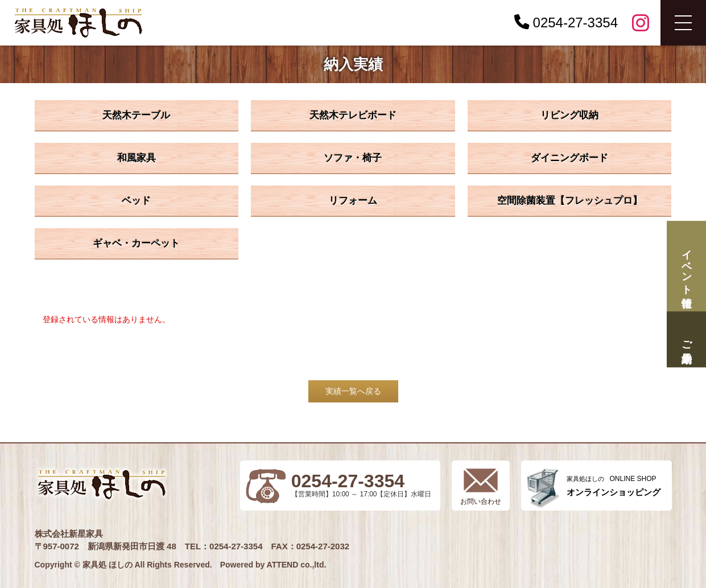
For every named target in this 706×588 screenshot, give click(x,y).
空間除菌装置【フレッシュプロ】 (570, 201)
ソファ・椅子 (353, 158)
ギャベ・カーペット (136, 243)
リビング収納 (569, 115)
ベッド (136, 201)
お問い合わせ (481, 501)
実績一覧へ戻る (353, 391)
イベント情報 (686, 266)
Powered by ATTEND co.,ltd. (273, 565)
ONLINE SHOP (614, 486)
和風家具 (137, 158)
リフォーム (353, 201)
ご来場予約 (686, 340)
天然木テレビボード (353, 115)
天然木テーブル (136, 115)
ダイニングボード (569, 158)
